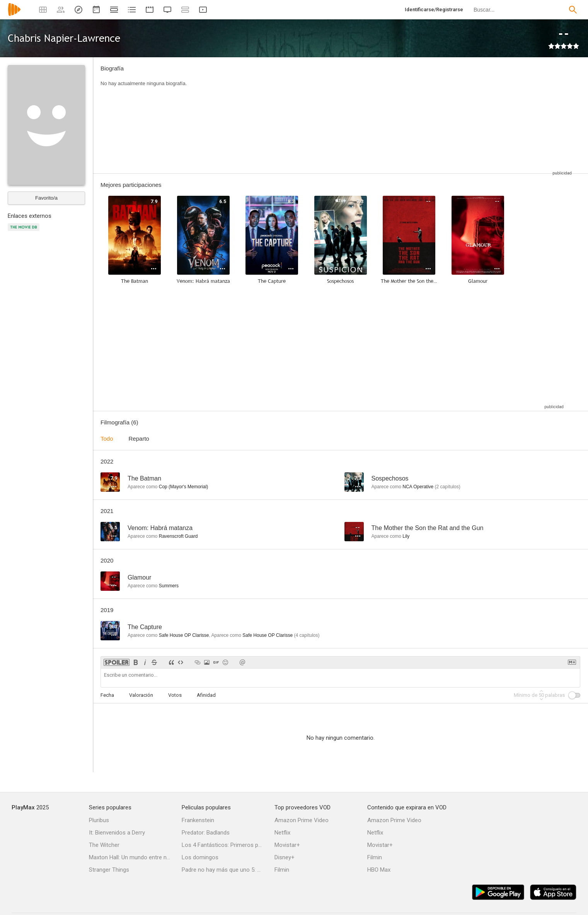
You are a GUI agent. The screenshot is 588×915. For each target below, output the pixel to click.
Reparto (139, 439)
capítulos (448, 487)
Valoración (141, 695)
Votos (175, 695)
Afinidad (206, 695)
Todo (107, 439)
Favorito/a (46, 198)
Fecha (107, 695)
